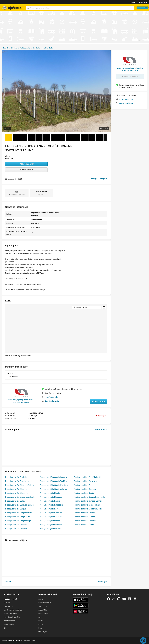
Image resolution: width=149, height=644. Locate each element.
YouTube (124, 599)
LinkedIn (130, 599)
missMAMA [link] (43, 610)
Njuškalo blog (135, 599)
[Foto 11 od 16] (84, 138)
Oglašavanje (9, 606)
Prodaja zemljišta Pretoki (84, 485)
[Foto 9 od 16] (69, 138)
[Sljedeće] (105, 138)
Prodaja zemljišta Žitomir (84, 525)
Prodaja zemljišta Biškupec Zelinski (20, 485)
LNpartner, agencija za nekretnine (21, 400)
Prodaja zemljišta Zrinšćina (85, 521)
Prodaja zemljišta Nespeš (50, 529)
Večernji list (43, 606)
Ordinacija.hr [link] (43, 632)
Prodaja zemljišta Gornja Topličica (54, 481)
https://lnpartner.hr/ (51, 397)
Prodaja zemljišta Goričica (16, 529)
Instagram (119, 599)
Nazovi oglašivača (26, 164)
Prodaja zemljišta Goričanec (17, 525)
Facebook (108, 599)
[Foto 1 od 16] (9, 138)
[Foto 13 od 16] (100, 138)
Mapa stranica (9, 624)
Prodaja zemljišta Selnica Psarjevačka (90, 497)
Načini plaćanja (10, 621)
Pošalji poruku (26, 170)
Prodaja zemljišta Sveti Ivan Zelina (88, 509)
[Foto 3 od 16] (24, 138)
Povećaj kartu (104, 307)
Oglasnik (6, 48)
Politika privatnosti (11, 614)
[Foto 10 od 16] (77, 138)
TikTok (114, 599)
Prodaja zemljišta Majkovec (51, 525)
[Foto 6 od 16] (47, 138)
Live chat (143, 641)
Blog (6, 628)
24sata (41, 599)
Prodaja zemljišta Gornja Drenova (53, 477)
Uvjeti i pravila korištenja (13, 610)
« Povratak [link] (9, 582)
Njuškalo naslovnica (12, 8)
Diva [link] (40, 628)
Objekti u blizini (82, 307)
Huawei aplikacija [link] (81, 611)
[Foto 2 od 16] (16, 138)
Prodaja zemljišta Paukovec (85, 481)
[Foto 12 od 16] (92, 138)
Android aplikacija (81, 606)
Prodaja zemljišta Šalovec (85, 513)
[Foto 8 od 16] (62, 138)
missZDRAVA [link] (43, 614)
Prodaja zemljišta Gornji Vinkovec (53, 489)
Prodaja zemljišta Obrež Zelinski (87, 477)
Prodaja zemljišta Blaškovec (17, 489)
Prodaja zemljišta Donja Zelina (18, 517)
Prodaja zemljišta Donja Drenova (19, 513)
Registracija (143, 2)
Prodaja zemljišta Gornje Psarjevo (54, 485)
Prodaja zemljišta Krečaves (51, 513)
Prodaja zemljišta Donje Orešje (18, 521)
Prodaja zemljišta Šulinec (84, 517)
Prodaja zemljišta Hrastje (50, 493)
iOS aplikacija (81, 600)
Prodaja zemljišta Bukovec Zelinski (20, 505)
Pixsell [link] (41, 624)
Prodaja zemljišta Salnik (84, 493)
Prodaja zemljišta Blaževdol (17, 493)
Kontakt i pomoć (10, 599)
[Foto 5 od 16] (39, 138)
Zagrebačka (36, 48)
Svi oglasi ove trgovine (21, 402)
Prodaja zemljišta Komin (50, 509)
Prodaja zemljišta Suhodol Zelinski (88, 501)
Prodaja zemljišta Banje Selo (17, 477)
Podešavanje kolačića (12, 617)
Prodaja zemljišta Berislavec (17, 481)
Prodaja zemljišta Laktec (50, 521)
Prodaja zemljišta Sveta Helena (87, 505)
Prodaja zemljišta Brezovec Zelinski (20, 497)
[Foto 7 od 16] (54, 138)
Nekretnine (14, 48)
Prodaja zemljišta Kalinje (50, 501)
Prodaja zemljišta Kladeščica (51, 505)
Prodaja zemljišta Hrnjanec (51, 497)
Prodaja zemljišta (25, 48)
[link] (101, 416)
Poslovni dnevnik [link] (45, 603)
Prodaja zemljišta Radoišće (85, 489)
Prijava (133, 2)
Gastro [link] (41, 621)
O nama (7, 603)
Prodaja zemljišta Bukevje (16, 501)
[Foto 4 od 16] (31, 138)
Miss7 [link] (41, 617)
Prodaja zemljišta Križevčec (51, 517)
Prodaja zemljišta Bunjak (15, 509)
